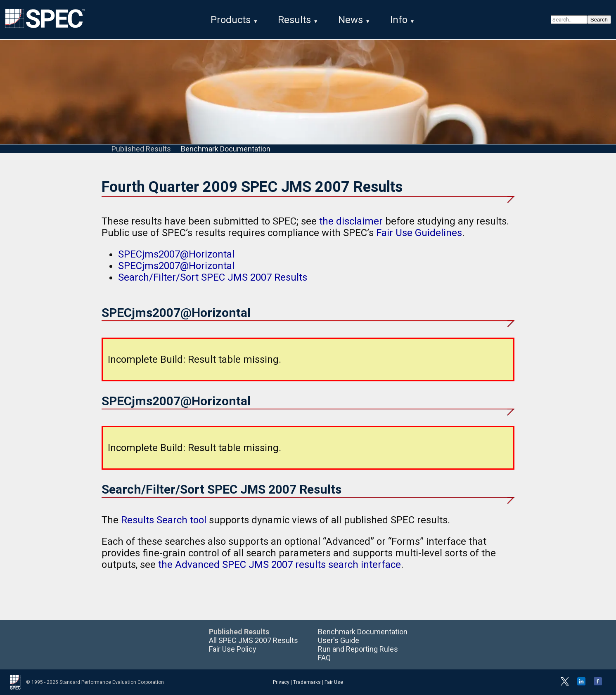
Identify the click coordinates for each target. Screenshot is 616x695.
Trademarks (307, 682)
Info (399, 20)
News (351, 20)
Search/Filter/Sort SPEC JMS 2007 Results (213, 277)
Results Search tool (164, 520)
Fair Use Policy (233, 649)
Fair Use (334, 682)
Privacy (281, 682)
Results (294, 20)
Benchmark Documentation (226, 149)
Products (231, 20)
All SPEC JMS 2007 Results (254, 640)
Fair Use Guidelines (419, 233)
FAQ (324, 658)
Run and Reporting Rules (358, 649)
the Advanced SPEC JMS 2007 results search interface (280, 565)
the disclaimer (351, 221)
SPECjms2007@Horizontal (176, 254)
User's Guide (339, 640)
